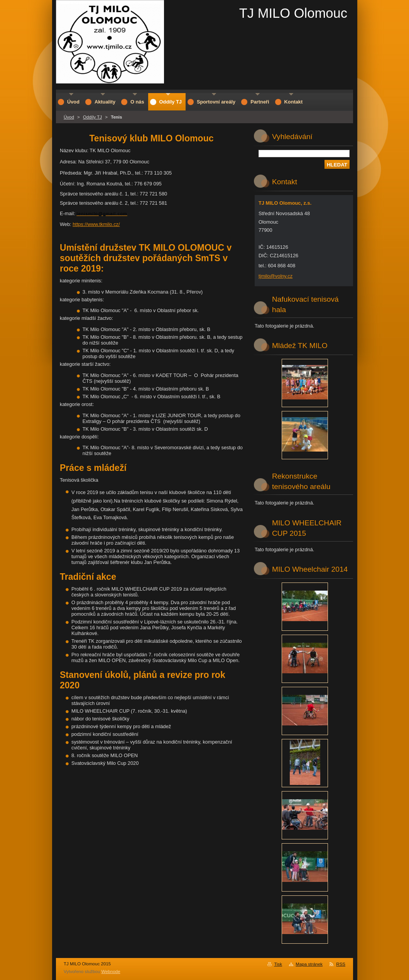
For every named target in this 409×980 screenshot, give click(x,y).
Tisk (278, 964)
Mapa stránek (309, 964)
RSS (341, 964)
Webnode (111, 972)
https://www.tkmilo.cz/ (96, 224)
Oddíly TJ (92, 117)
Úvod (69, 117)
